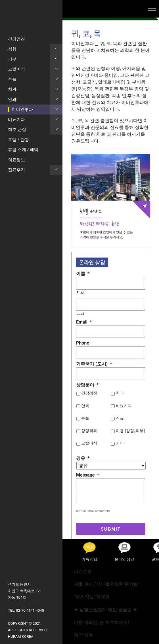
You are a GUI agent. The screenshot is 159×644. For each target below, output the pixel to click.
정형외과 (89, 431)
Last (80, 314)
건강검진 (89, 393)
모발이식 (89, 443)
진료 (120, 418)
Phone (83, 343)
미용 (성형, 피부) (130, 431)
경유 (83, 458)
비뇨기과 (124, 406)
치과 (120, 393)
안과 (85, 406)
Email (84, 322)
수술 (85, 418)
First (80, 293)
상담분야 (87, 385)
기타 (120, 443)
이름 (83, 274)
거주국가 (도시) (94, 364)
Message (88, 475)
